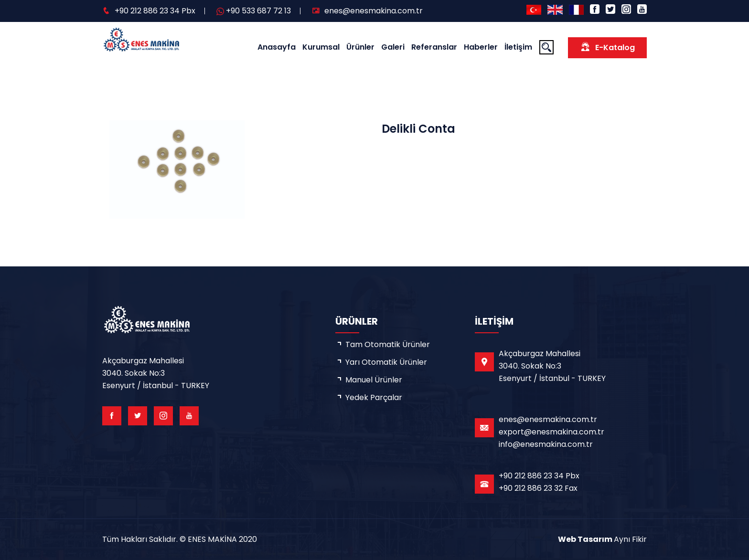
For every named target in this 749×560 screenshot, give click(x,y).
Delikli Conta (418, 129)
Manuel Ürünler (374, 380)
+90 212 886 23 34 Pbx (155, 11)
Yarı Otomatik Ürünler (386, 362)
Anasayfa (277, 47)
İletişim (518, 47)
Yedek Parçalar (374, 397)
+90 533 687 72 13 (258, 11)
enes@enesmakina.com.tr (374, 11)
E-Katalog (607, 47)
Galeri (393, 47)
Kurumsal (321, 47)
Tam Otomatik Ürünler (388, 344)
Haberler (481, 47)
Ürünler (360, 47)
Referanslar (434, 47)
